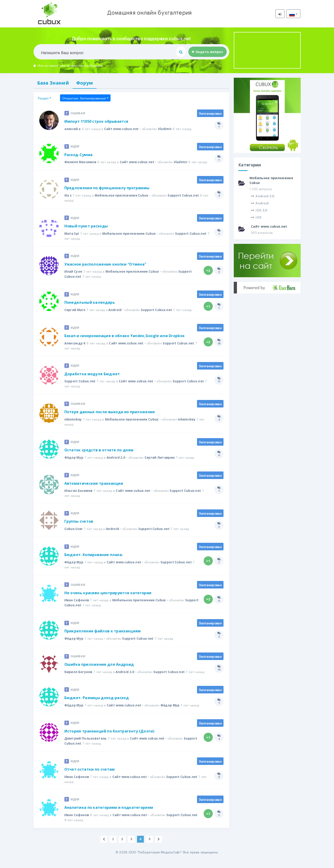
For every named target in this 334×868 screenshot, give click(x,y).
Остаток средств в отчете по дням (99, 456)
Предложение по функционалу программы (107, 194)
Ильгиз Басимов (79, 497)
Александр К (76, 349)
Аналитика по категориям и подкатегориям (109, 814)
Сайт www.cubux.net (124, 129)
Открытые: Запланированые (84, 98)
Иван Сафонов (77, 606)
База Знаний (54, 83)
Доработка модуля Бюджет (92, 380)
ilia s (68, 201)
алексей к (73, 129)
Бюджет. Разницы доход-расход (97, 704)
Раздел (43, 98)
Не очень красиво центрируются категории (108, 599)
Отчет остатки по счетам (90, 776)
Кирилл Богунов (79, 678)
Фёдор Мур (74, 463)
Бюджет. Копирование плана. (94, 561)
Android (116, 316)
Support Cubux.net (185, 201)
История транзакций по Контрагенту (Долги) (109, 738)
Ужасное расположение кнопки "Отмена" (106, 270)
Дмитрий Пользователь (86, 745)
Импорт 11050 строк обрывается (96, 122)
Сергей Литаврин (161, 463)
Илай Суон (74, 277)
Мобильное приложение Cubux (123, 201)
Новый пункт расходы (86, 232)
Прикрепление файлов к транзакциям (103, 638)
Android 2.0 (117, 463)
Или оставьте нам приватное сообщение (68, 65)
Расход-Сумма (79, 155)
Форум (87, 83)
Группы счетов (79, 528)
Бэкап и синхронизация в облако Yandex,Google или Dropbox (125, 342)
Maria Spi (72, 239)
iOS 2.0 (259, 210)
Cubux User (74, 535)
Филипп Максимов (81, 163)
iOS (256, 217)
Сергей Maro (75, 316)
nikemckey (74, 425)
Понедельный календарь (90, 308)
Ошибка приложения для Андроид (99, 671)
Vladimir (168, 129)
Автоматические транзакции (94, 490)
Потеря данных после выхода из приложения (110, 418)
